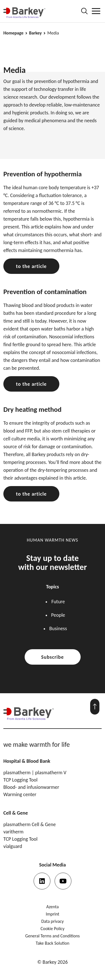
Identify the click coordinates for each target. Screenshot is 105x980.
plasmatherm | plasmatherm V (35, 773)
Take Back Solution (52, 943)
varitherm (13, 832)
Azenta (52, 907)
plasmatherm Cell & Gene (30, 824)
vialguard (13, 846)
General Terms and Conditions (53, 936)
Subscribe (53, 657)
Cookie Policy (53, 929)
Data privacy (52, 921)
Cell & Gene (16, 813)
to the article (31, 266)
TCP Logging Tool (20, 780)
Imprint (52, 914)
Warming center (20, 794)
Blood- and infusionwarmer (31, 787)
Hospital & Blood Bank (27, 761)
